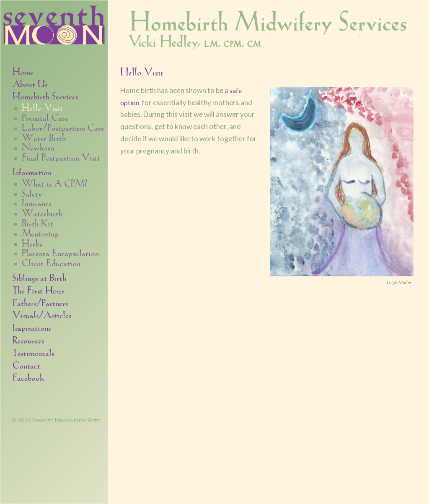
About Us (30, 83)
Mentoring (40, 233)
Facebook (28, 377)
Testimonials (33, 352)
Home (23, 71)
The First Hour (38, 290)
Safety (32, 193)
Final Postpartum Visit (61, 157)
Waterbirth (42, 213)
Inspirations (32, 327)
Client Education (51, 262)
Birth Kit (37, 223)
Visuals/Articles (42, 314)
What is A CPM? (54, 183)
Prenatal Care (45, 117)
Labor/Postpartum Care (63, 127)
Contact (26, 365)
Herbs (32, 243)
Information (32, 171)
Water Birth (44, 137)
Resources (28, 339)
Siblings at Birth (39, 277)
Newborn (38, 147)
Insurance (37, 203)
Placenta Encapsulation (60, 252)
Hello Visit (42, 107)
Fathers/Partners (40, 302)
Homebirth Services (45, 95)
